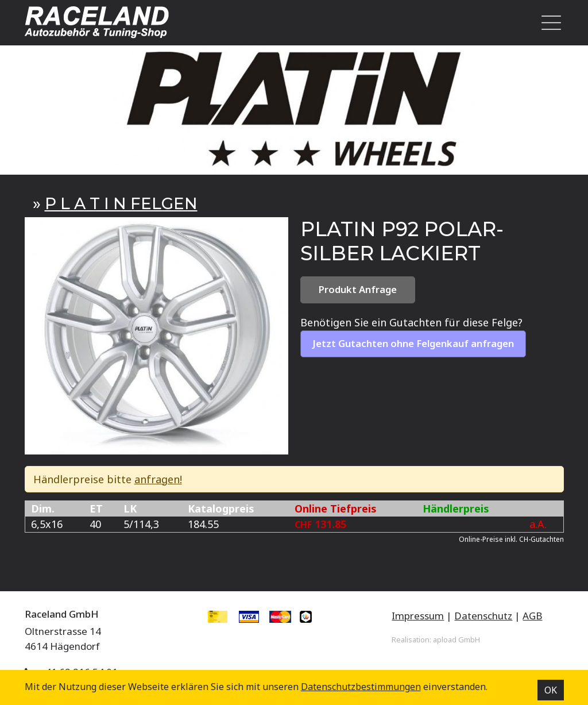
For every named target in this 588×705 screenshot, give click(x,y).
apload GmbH (457, 639)
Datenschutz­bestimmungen (361, 687)
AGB (532, 616)
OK (551, 690)
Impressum (418, 616)
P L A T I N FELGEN (121, 203)
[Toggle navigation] (548, 23)
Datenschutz (483, 616)
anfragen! (158, 479)
